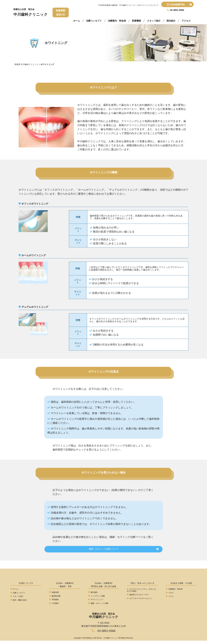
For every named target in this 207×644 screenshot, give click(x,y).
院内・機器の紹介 (19, 604)
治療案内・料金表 (117, 21)
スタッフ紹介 (154, 21)
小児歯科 (54, 607)
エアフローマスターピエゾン (140, 602)
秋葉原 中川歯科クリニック (26, 64)
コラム (170, 600)
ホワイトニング (96, 603)
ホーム (77, 21)
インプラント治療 (96, 599)
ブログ (170, 596)
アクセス (186, 21)
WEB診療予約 (179, 5)
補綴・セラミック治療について (117, 553)
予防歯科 (54, 603)
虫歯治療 (54, 596)
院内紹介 (171, 21)
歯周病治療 (55, 599)
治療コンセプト (94, 21)
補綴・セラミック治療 (98, 607)
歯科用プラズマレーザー (138, 598)
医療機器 (136, 21)
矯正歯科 (93, 596)
